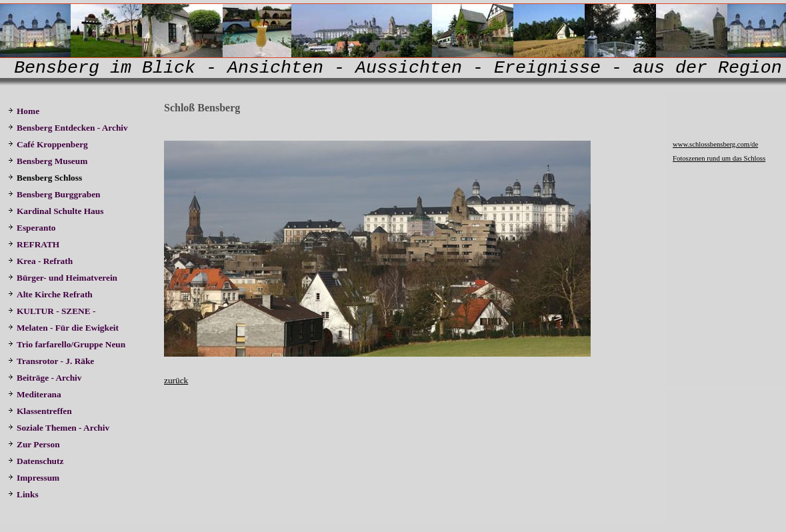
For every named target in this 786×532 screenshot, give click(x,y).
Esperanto (32, 228)
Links (23, 494)
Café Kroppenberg (48, 144)
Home (24, 111)
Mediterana (36, 394)
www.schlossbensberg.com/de (715, 144)
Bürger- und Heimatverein (64, 278)
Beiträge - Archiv (45, 378)
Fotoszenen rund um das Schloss (719, 158)
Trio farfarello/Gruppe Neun (67, 344)
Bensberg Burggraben (55, 194)
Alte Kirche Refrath (50, 294)
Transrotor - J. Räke (52, 361)
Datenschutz (36, 461)
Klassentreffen (41, 411)
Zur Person (34, 444)
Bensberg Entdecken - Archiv (68, 128)
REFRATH (36, 244)
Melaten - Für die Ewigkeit (63, 328)
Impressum (34, 478)
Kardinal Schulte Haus (58, 211)
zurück (176, 380)
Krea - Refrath (40, 261)
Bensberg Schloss (45, 178)
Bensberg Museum (48, 161)
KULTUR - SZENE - (54, 311)
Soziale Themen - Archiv (60, 428)
